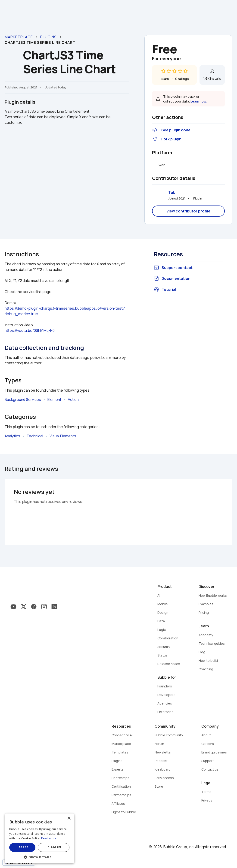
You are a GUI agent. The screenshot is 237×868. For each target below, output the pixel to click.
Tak (172, 192)
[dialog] (39, 838)
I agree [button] (22, 847)
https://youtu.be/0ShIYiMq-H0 (30, 330)
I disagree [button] (54, 847)
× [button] (69, 818)
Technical (35, 436)
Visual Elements (63, 436)
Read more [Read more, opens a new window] (49, 838)
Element (54, 399)
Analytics (12, 436)
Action (73, 399)
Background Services (23, 399)
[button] (39, 857)
